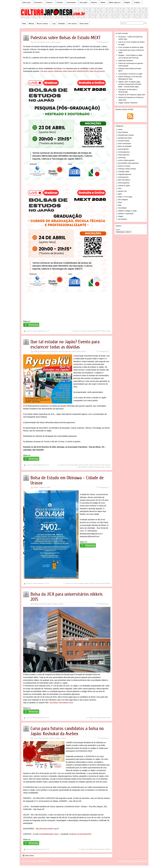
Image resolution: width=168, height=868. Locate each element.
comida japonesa (124, 152)
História (95, 3)
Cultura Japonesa (38, 331)
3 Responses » (104, 738)
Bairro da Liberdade (65, 351)
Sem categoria (123, 200)
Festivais (61, 3)
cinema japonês (123, 149)
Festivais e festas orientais (127, 169)
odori (120, 188)
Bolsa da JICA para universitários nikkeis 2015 (67, 597)
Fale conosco (72, 24)
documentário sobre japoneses (128, 163)
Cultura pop (27, 3)
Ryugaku (98, 467)
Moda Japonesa (116, 3)
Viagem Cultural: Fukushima (128, 103)
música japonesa (124, 183)
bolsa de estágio (73, 465)
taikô (120, 205)
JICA (109, 718)
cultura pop (122, 158)
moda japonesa (123, 177)
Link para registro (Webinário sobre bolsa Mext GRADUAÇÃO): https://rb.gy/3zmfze (72, 71)
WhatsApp (34, 325)
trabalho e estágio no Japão (42, 487)
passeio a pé (122, 191)
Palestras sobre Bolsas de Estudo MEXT (66, 38)
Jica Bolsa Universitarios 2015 (61, 703)
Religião (128, 3)
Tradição (138, 3)
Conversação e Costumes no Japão (130, 74)
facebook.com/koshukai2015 (80, 834)
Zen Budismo (123, 219)
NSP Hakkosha (44, 861)
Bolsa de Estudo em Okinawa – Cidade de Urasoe (67, 480)
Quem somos (84, 24)
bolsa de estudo (87, 331)
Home (24, 24)
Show (120, 202)
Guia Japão (85, 3)
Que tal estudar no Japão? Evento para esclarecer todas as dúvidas (65, 344)
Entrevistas (40, 3)
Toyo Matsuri (122, 208)
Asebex (91, 849)
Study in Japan (106, 331)
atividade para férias (40, 351)
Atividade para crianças (126, 135)
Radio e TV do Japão (125, 197)
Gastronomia (72, 3)
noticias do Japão (124, 186)
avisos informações (39, 42)
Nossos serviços (44, 24)
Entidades (62, 24)
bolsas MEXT (96, 331)
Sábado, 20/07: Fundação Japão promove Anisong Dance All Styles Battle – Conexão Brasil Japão (130, 84)
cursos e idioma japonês (53, 42)
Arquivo (118, 229)
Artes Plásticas (123, 132)
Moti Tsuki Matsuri (124, 180)
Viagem (121, 216)
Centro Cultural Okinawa (103, 583)
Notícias (32, 24)
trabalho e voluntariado (126, 214)
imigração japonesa (125, 174)
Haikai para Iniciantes (126, 61)
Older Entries (28, 856)
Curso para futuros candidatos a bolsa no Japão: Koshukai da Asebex (67, 731)
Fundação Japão (124, 172)
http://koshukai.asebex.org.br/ (47, 829)
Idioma (104, 3)
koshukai (108, 849)
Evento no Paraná (124, 166)
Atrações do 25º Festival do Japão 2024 (132, 95)
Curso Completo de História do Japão (131, 47)
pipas (120, 194)
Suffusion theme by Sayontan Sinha (132, 861)
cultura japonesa (124, 155)
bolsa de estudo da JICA (97, 465)
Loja (54, 24)
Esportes (51, 3)
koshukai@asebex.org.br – (50, 834)
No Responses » (104, 42)
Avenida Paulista (124, 141)
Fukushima (91, 467)
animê (120, 130)
